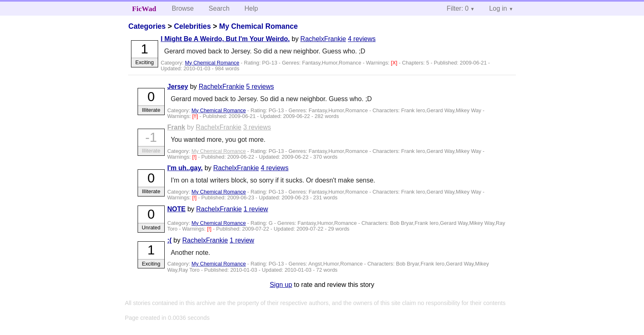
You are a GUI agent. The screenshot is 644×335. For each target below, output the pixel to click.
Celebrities (192, 26)
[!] (195, 157)
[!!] (196, 116)
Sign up (281, 285)
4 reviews (362, 39)
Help (251, 8)
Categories (147, 26)
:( (169, 240)
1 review (256, 209)
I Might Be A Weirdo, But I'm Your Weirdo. (225, 39)
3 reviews (257, 127)
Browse (183, 8)
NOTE (176, 209)
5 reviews (260, 87)
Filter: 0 (458, 8)
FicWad (144, 9)
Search (219, 8)
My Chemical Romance (258, 26)
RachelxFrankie (323, 39)
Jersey (178, 87)
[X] (395, 63)
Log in (498, 8)
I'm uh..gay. (185, 168)
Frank (176, 127)
